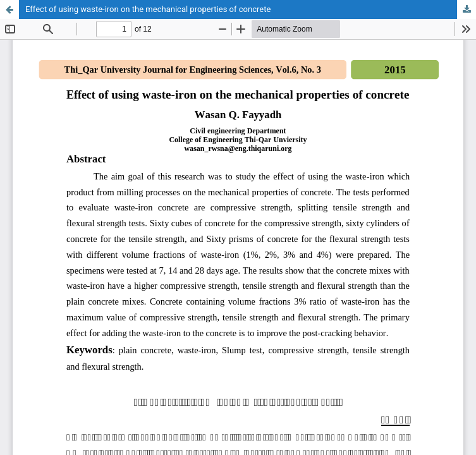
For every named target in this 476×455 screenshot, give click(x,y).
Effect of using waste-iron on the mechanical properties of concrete (148, 9)
